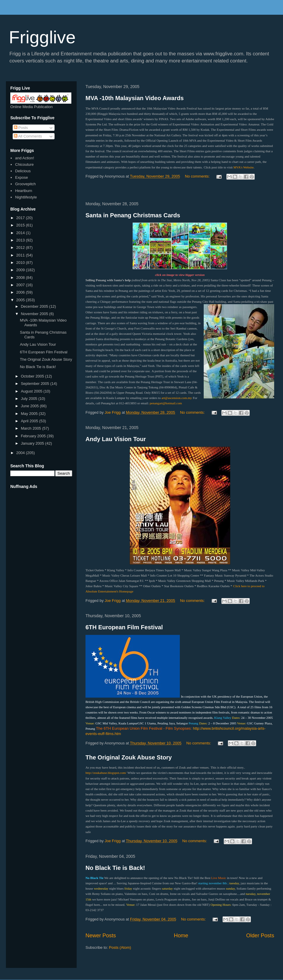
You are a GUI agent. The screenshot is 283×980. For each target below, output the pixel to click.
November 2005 (35, 314)
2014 (21, 233)
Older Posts (260, 936)
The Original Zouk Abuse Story (129, 757)
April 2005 (30, 421)
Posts (21, 128)
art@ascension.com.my (177, 398)
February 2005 (34, 436)
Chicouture (24, 164)
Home (181, 936)
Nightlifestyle (26, 197)
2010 (21, 263)
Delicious (23, 171)
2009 (21, 270)
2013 (21, 240)
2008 (21, 278)
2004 (21, 453)
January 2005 (33, 443)
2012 (21, 248)
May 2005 (30, 414)
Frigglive (42, 37)
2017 (21, 218)
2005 (21, 300)
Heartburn (24, 191)
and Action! (24, 158)
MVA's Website (244, 167)
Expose (21, 177)
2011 (21, 255)
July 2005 (30, 399)
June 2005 (30, 406)
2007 (21, 285)
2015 (21, 225)
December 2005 (35, 306)
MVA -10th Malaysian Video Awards (135, 98)
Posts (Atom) (120, 947)
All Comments (28, 136)
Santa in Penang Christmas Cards (133, 215)
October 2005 (33, 376)
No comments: (198, 176)
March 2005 (32, 428)
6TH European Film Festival (124, 627)
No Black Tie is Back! (115, 868)
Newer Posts (101, 936)
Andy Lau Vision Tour (116, 439)
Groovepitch (25, 184)
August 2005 (32, 391)
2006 (21, 292)
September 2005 (36, 384)
